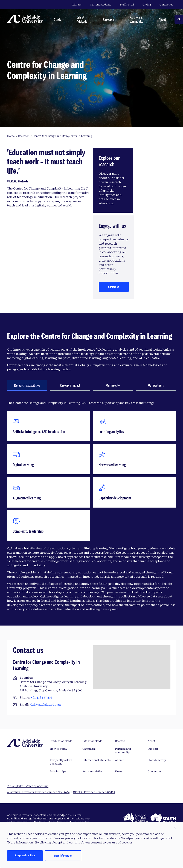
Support (153, 749)
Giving (147, 5)
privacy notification (79, 838)
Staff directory (157, 760)
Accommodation (93, 771)
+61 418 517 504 (42, 697)
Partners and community (123, 751)
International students (96, 760)
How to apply (59, 749)
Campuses (89, 749)
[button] (175, 828)
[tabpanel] (91, 506)
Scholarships (58, 771)
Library (77, 5)
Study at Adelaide (61, 741)
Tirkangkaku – (28, 786)
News (119, 771)
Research (121, 741)
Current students (101, 5)
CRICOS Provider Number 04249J (94, 792)
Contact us (166, 5)
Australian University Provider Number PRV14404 (38, 792)
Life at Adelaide (92, 741)
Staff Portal (127, 5)
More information (63, 856)
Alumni (120, 760)
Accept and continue (25, 855)
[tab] (27, 386)
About (151, 741)
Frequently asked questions (61, 762)
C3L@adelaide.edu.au (45, 705)
